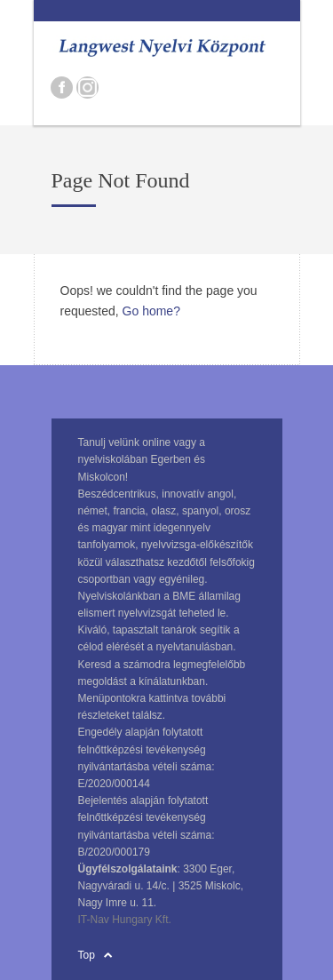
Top (87, 955)
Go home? (151, 311)
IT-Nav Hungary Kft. (125, 920)
